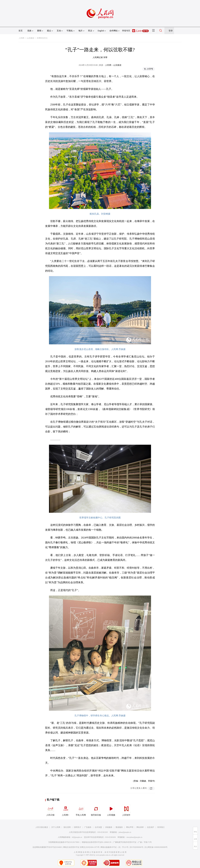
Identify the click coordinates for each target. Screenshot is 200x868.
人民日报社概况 (42, 827)
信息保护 (151, 827)
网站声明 (130, 827)
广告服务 (88, 827)
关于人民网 (56, 827)
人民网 (21, 38)
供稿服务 (109, 827)
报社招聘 (67, 827)
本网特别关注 (42, 38)
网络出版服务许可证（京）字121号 (114, 847)
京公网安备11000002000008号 (156, 847)
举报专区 (126, 31)
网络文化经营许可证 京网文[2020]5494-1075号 (81, 847)
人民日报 (50, 810)
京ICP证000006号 (136, 847)
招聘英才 (77, 827)
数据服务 (119, 827)
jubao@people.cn (125, 832)
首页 (21, 31)
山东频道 (30, 38)
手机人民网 (81, 810)
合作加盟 (98, 827)
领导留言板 (96, 810)
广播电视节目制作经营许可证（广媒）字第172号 (132, 842)
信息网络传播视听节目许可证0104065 (47, 847)
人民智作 (126, 810)
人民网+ (66, 810)
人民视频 (111, 810)
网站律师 (140, 827)
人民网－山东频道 (113, 65)
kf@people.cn (77, 837)
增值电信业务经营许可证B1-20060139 (96, 842)
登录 (171, 31)
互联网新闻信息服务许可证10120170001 (64, 842)
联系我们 (161, 827)
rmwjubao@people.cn (134, 837)
